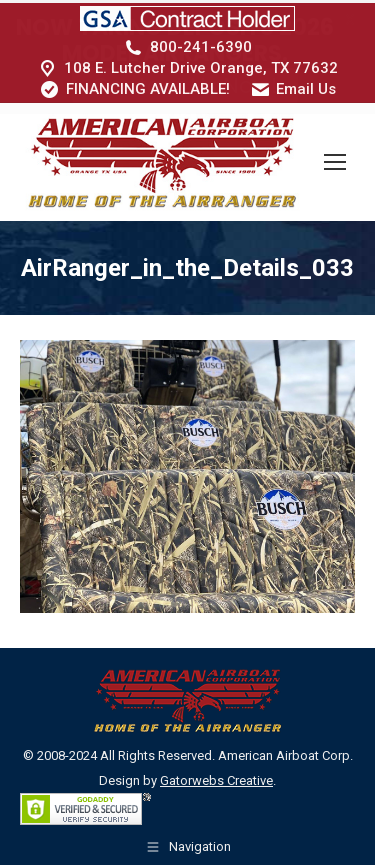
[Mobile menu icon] (335, 159)
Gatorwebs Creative (216, 777)
